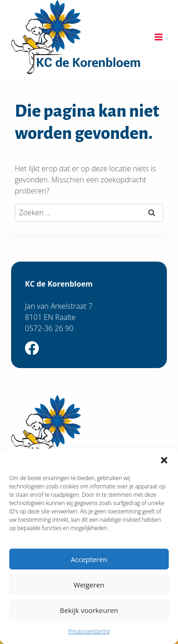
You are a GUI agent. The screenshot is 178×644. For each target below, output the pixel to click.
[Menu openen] (158, 37)
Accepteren (89, 559)
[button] (164, 460)
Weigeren (89, 585)
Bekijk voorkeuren (89, 610)
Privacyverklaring (89, 631)
